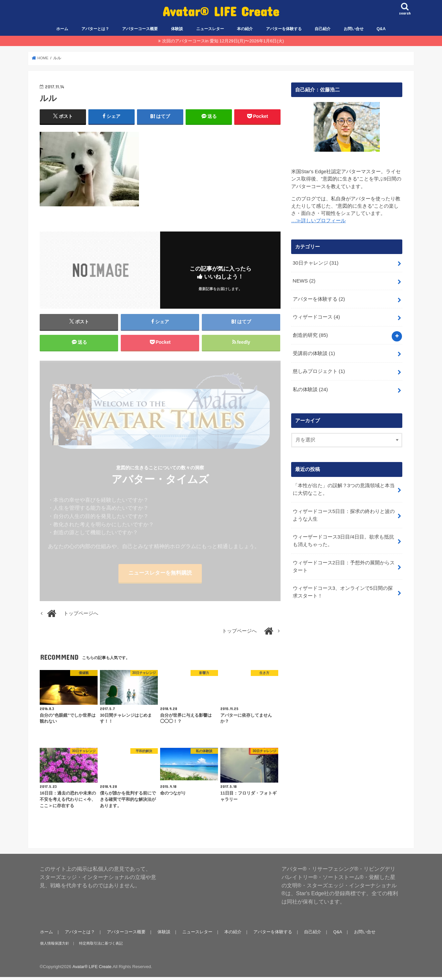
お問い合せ (354, 29)
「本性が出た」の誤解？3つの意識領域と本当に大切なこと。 (343, 484)
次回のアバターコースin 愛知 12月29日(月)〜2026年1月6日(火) (223, 41)
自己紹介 (323, 29)
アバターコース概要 (140, 29)
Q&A (381, 29)
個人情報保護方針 (54, 946)
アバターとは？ (95, 29)
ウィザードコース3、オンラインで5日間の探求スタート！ (342, 584)
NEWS (304, 280)
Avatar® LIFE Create (221, 11)
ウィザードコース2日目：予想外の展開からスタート (343, 559)
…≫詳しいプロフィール (318, 221)
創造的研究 (310, 333)
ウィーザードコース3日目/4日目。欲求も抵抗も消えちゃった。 (343, 534)
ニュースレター (210, 29)
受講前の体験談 (313, 350)
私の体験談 (310, 385)
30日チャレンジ (315, 262)
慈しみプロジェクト (318, 367)
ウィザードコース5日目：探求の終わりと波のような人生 (343, 509)
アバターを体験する (284, 29)
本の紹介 (245, 29)
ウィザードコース (316, 315)
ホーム (62, 29)
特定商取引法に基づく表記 (100, 946)
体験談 (177, 29)
